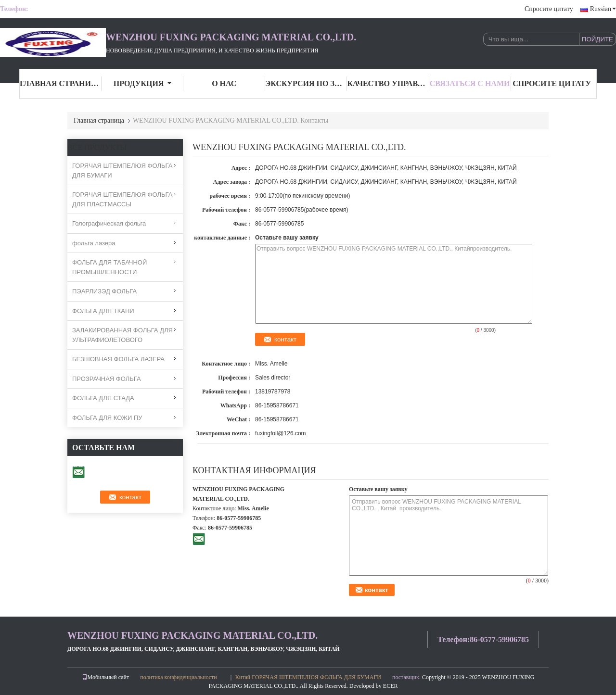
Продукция (142, 83)
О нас (224, 83)
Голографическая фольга (109, 223)
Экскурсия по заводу (306, 83)
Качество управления (388, 83)
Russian (603, 9)
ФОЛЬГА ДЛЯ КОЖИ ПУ (107, 418)
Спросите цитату (549, 9)
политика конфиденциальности (178, 677)
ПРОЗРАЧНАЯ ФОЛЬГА (107, 379)
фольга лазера (94, 243)
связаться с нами (470, 83)
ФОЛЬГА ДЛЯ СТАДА (103, 398)
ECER (391, 686)
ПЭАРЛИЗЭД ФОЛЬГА (104, 291)
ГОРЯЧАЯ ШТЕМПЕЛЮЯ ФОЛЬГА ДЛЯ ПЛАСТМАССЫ (122, 199)
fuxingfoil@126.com (281, 433)
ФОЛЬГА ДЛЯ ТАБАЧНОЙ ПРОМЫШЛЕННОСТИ (109, 267)
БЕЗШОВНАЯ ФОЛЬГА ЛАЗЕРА (118, 359)
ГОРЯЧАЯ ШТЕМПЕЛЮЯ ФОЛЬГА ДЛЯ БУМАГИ (122, 171)
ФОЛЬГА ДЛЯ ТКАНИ (103, 311)
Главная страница (61, 83)
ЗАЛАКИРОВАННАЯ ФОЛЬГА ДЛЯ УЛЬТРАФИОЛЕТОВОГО (122, 335)
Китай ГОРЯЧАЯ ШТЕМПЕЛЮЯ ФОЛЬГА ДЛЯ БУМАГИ (308, 677)
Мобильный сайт (106, 677)
